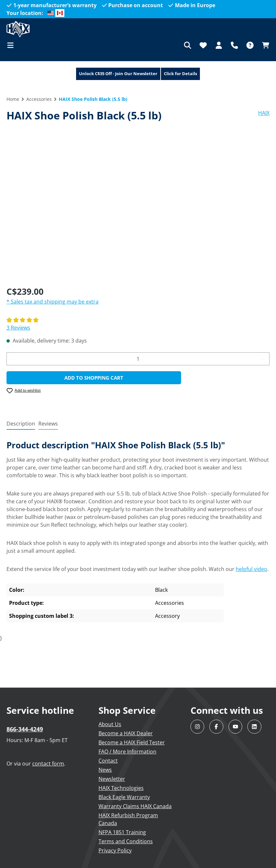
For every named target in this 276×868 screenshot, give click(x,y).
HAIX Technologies (121, 788)
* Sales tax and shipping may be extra (53, 302)
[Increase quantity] (263, 359)
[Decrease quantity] (13, 359)
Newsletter (112, 779)
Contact (108, 761)
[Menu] (12, 45)
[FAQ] (250, 45)
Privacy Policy (115, 850)
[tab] (21, 424)
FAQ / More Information (127, 752)
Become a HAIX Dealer (126, 733)
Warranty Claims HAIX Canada (135, 806)
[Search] (188, 45)
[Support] (234, 45)
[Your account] (219, 45)
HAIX (264, 113)
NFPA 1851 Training (122, 832)
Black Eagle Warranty (124, 797)
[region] (138, 210)
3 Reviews (18, 328)
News (105, 770)
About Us (110, 724)
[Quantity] (138, 359)
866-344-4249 (25, 729)
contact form (48, 764)
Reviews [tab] (48, 424)
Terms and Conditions (126, 841)
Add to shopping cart (94, 378)
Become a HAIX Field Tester (132, 742)
